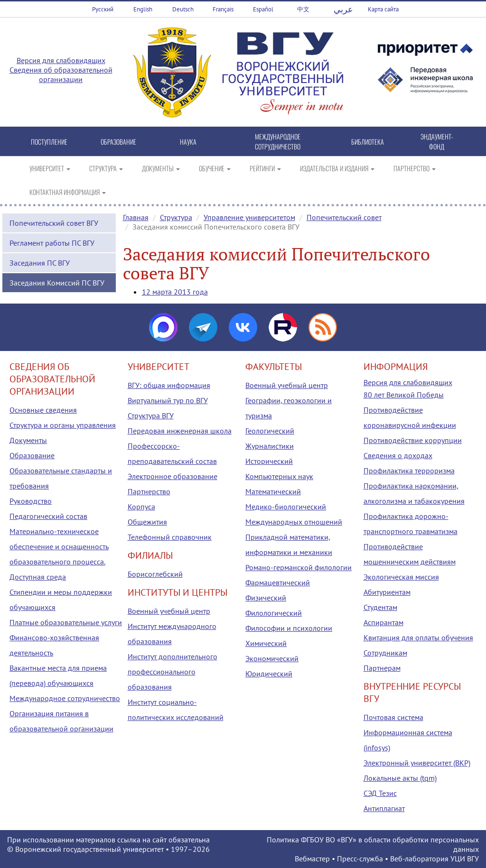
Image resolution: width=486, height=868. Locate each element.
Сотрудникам (385, 653)
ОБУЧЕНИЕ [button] (215, 168)
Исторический (269, 461)
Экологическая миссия (401, 577)
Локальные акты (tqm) (400, 778)
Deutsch (183, 9)
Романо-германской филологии (299, 567)
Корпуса (141, 507)
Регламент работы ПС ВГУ (52, 243)
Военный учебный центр (169, 611)
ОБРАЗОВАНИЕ (118, 142)
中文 (303, 9)
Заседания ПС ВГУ (40, 263)
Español (263, 9)
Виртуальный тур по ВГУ (168, 400)
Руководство (31, 501)
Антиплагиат (384, 808)
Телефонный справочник (170, 537)
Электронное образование (173, 476)
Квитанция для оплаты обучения (418, 637)
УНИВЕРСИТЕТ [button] (50, 168)
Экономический (272, 658)
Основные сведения (43, 410)
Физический (266, 598)
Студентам (380, 607)
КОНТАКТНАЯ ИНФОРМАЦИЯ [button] (68, 192)
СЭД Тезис (380, 793)
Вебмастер (312, 859)
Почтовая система (393, 717)
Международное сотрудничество (65, 698)
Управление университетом (249, 217)
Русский (103, 9)
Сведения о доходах (398, 455)
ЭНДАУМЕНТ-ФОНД (437, 141)
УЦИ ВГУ (465, 859)
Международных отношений (294, 522)
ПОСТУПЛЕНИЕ (49, 142)
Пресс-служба (360, 859)
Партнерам (382, 668)
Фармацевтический (278, 582)
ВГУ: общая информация (169, 385)
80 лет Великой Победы (404, 395)
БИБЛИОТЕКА (368, 142)
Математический (273, 491)
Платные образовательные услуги (66, 622)
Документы (28, 440)
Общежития (147, 522)
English (143, 9)
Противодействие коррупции (413, 440)
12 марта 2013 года (175, 292)
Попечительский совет (344, 217)
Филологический (274, 613)
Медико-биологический (286, 507)
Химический (266, 643)
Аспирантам (383, 622)
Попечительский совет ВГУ (54, 223)
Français (223, 9)
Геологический (270, 431)
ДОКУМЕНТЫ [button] (161, 168)
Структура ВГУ (151, 416)
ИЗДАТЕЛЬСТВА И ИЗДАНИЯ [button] (337, 168)
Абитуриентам (387, 592)
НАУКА (188, 142)
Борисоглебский (155, 574)
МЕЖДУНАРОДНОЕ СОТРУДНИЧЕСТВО (278, 141)
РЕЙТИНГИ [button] (265, 168)
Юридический (269, 674)
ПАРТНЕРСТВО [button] (415, 168)
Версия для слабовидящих (61, 60)
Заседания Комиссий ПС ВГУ (57, 283)
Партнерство (149, 491)
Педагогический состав (48, 516)
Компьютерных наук (279, 476)
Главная (136, 217)
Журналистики (270, 446)
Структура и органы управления (63, 425)
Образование (32, 455)
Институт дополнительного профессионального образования (173, 672)
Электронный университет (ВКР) (417, 763)
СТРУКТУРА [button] (106, 168)
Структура (176, 217)
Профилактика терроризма (409, 471)
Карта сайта (383, 9)
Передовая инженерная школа (180, 431)
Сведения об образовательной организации (61, 74)
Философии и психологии (289, 628)
